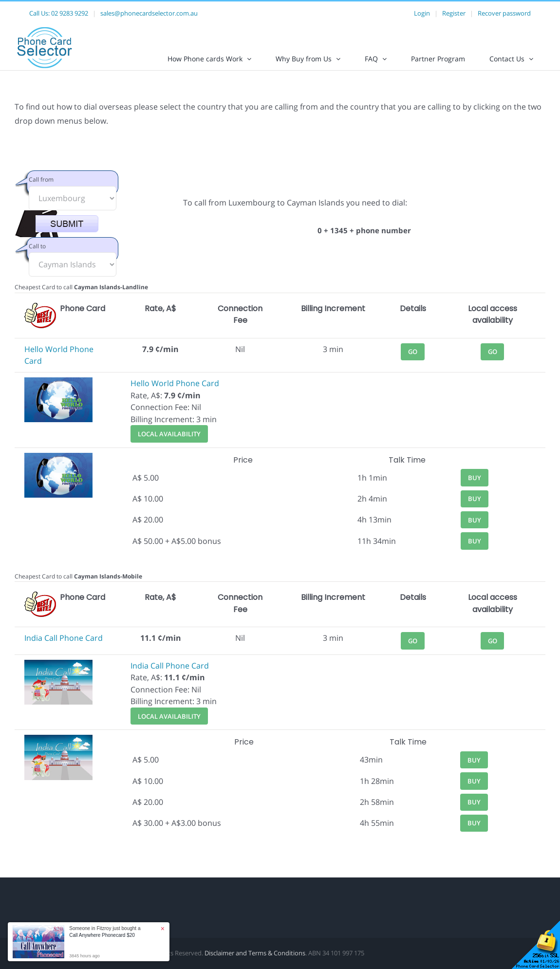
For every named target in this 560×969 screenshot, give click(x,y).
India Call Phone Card (64, 646)
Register (454, 13)
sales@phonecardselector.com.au (149, 13)
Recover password (504, 13)
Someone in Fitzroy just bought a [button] (105, 932)
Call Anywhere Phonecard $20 (102, 935)
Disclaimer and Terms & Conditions (255, 961)
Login (422, 13)
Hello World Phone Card (175, 391)
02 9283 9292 (70, 13)
